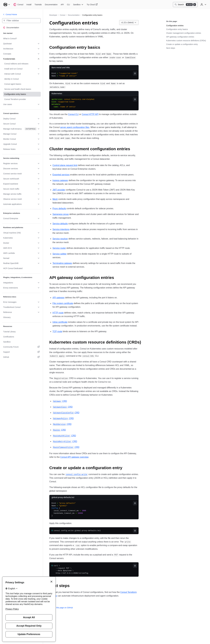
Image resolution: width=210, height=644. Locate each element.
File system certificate (63, 303)
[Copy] (135, 73)
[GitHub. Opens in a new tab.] (21, 357)
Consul (63, 15)
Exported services (61, 175)
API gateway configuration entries (180, 37)
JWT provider (59, 190)
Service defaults (60, 224)
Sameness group (61, 214)
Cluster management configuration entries (184, 33)
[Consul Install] (29, 5)
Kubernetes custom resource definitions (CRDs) (186, 41)
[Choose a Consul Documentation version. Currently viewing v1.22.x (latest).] (129, 22)
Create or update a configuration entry (182, 44)
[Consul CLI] (68, 5)
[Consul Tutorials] (38, 5)
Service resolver (60, 239)
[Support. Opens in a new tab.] (21, 352)
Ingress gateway (60, 180)
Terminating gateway (62, 263)
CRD (60, 401)
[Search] (185, 5)
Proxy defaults (59, 208)
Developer (53, 15)
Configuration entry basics (177, 29)
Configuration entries (175, 26)
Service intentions (61, 229)
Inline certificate (60, 322)
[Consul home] (18, 5)
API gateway (59, 298)
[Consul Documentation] (51, 5)
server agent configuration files (75, 127)
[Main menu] (7, 5)
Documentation (74, 15)
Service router (59, 248)
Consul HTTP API (90, 114)
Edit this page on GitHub (61, 608)
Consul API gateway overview (74, 457)
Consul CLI (73, 114)
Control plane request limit (65, 165)
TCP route (57, 331)
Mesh (55, 199)
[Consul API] (62, 5)
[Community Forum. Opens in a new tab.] (21, 347)
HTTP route (58, 313)
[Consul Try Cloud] (92, 5)
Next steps (171, 48)
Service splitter (60, 254)
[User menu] (203, 5)
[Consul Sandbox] (78, 5)
